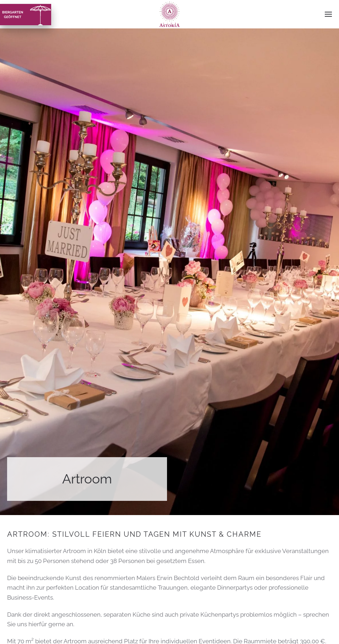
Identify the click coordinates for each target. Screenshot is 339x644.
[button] (328, 14)
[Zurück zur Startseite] (170, 14)
